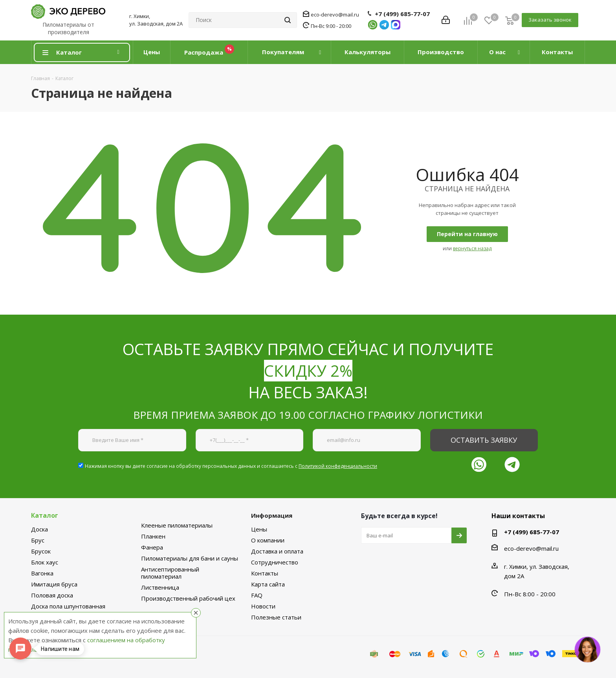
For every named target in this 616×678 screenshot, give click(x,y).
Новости (263, 606)
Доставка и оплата (277, 551)
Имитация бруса (54, 584)
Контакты (265, 573)
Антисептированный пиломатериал (170, 573)
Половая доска (52, 595)
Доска (39, 529)
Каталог (45, 515)
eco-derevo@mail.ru (335, 15)
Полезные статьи (276, 617)
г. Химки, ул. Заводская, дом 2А (156, 20)
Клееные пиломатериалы (177, 525)
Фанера (152, 547)
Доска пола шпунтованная (68, 606)
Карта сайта (268, 584)
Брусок (41, 551)
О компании (268, 540)
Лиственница (160, 587)
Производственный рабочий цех (188, 598)
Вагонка (42, 573)
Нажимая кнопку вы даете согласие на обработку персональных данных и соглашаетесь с (231, 466)
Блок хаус (45, 562)
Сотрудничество (275, 562)
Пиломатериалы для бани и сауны (190, 558)
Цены (259, 529)
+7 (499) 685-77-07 (402, 14)
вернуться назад (472, 248)
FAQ (257, 595)
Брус (38, 540)
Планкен (153, 536)
